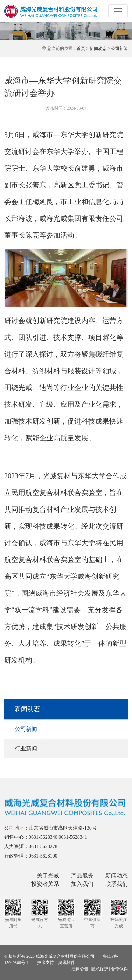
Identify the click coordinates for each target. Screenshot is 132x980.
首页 (81, 48)
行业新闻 (26, 749)
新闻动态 (98, 48)
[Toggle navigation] (118, 11)
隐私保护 (100, 969)
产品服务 (82, 876)
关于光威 (48, 876)
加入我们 (82, 884)
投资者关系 (45, 884)
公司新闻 (119, 48)
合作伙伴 (119, 969)
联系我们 (117, 884)
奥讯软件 (67, 963)
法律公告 (80, 969)
